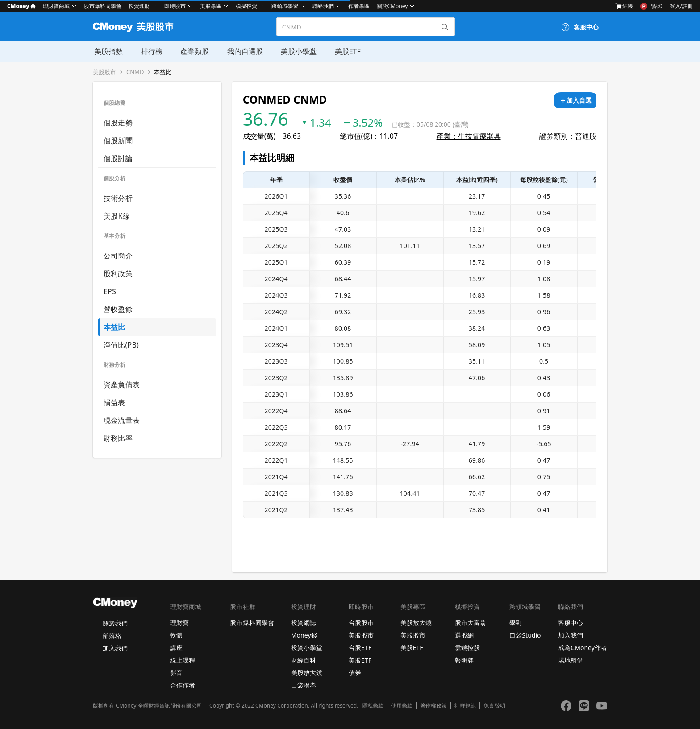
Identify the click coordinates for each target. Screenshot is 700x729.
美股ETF (345, 51)
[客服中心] (580, 27)
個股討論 (118, 158)
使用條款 (402, 706)
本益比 (163, 72)
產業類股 (193, 51)
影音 (176, 673)
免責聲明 (494, 706)
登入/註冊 (681, 6)
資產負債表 (122, 385)
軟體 (176, 635)
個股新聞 (118, 141)
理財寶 (179, 623)
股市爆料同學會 (103, 6)
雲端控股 (467, 648)
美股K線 (117, 216)
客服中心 (571, 623)
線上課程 (183, 660)
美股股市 (104, 72)
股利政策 (118, 273)
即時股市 (175, 6)
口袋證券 (304, 685)
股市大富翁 (471, 623)
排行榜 (150, 51)
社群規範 (465, 706)
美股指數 (107, 51)
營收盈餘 (118, 309)
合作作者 (183, 685)
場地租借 (571, 660)
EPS (110, 291)
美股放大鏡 (307, 673)
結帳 (624, 6)
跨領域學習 (285, 6)
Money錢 (304, 635)
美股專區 (211, 6)
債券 (355, 673)
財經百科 (304, 660)
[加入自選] (575, 100)
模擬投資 (246, 6)
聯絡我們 (323, 6)
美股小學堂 (296, 51)
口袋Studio (525, 635)
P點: (651, 6)
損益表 (115, 402)
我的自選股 (243, 51)
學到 (516, 623)
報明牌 (464, 660)
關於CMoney (392, 6)
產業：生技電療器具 (469, 136)
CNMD (135, 72)
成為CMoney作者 (583, 648)
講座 (176, 648)
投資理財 (139, 6)
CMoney (21, 6)
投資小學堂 (307, 648)
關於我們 (115, 623)
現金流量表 (122, 420)
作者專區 (359, 6)
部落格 (112, 636)
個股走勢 (118, 123)
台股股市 (361, 623)
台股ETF (360, 648)
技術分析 (118, 198)
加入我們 (115, 648)
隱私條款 (373, 706)
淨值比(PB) (121, 345)
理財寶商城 (56, 6)
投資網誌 (304, 623)
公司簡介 (118, 256)
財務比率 (118, 438)
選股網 (464, 635)
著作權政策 (433, 706)
